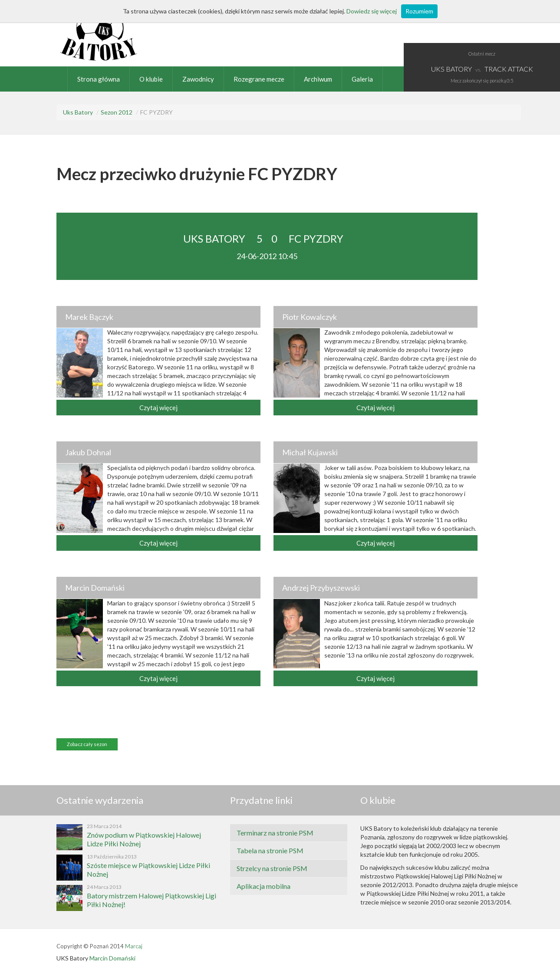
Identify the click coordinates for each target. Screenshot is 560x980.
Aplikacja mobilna (264, 886)
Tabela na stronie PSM (270, 850)
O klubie (151, 79)
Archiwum (318, 79)
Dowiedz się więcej (372, 11)
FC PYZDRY (316, 238)
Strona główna (99, 79)
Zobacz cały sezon (87, 744)
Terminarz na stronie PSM (275, 833)
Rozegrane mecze (259, 79)
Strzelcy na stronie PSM (272, 868)
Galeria (362, 79)
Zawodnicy (198, 79)
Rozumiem (419, 11)
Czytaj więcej (158, 408)
